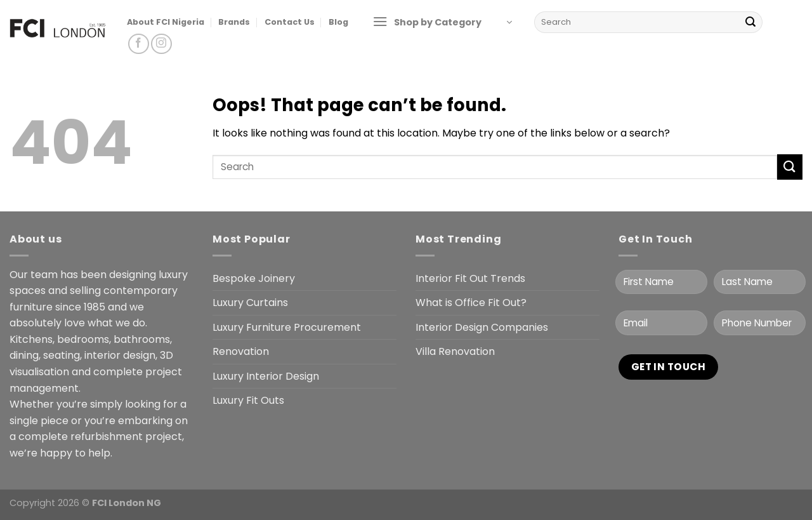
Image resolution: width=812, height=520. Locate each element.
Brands (234, 22)
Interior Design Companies (482, 327)
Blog (338, 22)
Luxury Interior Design (266, 376)
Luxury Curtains (250, 303)
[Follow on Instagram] (161, 44)
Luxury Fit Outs (248, 400)
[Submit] (750, 22)
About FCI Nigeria (166, 22)
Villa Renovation (455, 351)
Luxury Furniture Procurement (287, 327)
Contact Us (290, 22)
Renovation (241, 351)
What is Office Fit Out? (471, 303)
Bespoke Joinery (254, 278)
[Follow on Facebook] (139, 44)
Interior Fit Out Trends (470, 278)
